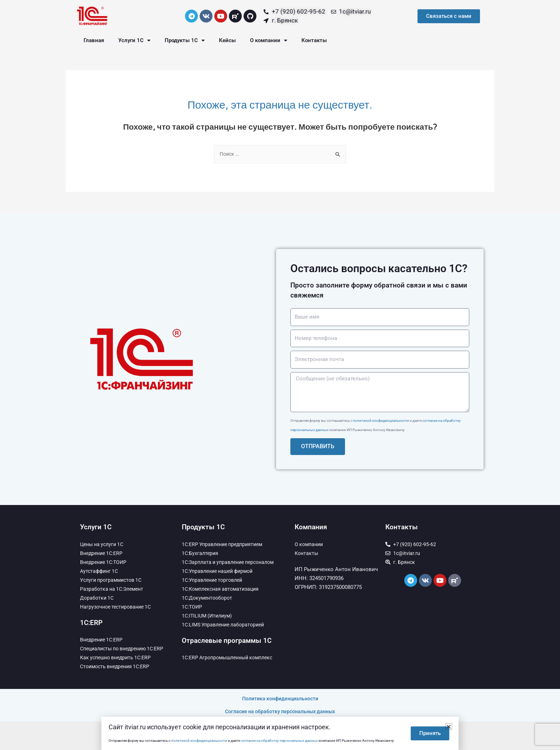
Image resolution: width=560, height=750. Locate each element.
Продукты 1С (185, 41)
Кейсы (227, 40)
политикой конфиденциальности (381, 421)
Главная (94, 40)
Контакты (314, 40)
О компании (269, 41)
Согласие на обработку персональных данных (280, 711)
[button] (449, 727)
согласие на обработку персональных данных (279, 741)
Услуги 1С (134, 41)
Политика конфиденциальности (280, 699)
